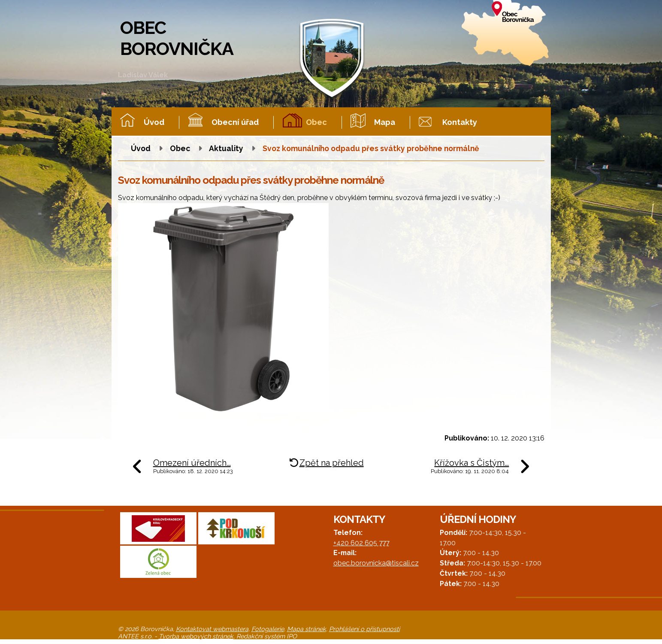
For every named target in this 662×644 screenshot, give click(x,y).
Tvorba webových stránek (196, 636)
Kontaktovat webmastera (212, 629)
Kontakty (460, 122)
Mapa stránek (307, 629)
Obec (316, 122)
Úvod (154, 122)
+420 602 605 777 (361, 543)
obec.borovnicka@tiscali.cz (376, 563)
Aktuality (226, 148)
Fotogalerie (268, 629)
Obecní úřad (235, 122)
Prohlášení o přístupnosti (364, 629)
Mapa (385, 122)
